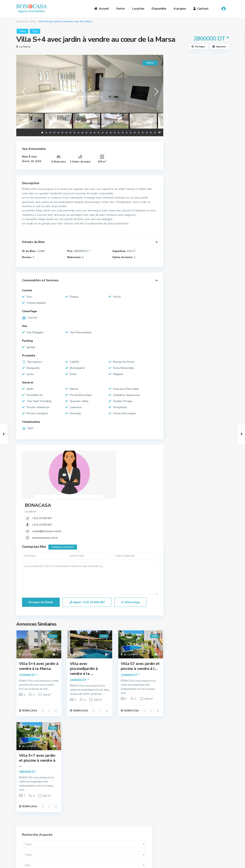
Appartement (183, 196)
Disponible (159, 9)
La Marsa (25, 47)
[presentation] (23, 91)
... (49, 650)
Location (138, 9)
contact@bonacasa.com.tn (103, 480)
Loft (178, 222)
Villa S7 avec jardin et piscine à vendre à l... (140, 627)
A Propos (76, 821)
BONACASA (94, 454)
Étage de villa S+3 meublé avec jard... (209, 315)
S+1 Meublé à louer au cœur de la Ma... (209, 299)
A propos (180, 9)
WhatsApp (130, 563)
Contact (201, 9)
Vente (120, 9)
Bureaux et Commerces (189, 239)
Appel (87, 563)
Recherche (199, 155)
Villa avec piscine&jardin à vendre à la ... (84, 629)
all (23, 615)
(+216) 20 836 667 (142, 831)
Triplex (179, 213)
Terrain (179, 230)
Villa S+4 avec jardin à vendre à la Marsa (39, 627)
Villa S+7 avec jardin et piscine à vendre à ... (37, 723)
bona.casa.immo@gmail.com (147, 837)
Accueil (102, 9)
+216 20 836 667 (98, 467)
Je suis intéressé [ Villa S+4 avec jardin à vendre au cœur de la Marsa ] (90, 539)
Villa (33, 21)
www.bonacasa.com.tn (101, 486)
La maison (22, 21)
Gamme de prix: (184, 133)
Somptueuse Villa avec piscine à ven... (209, 283)
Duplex (179, 205)
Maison (179, 248)
